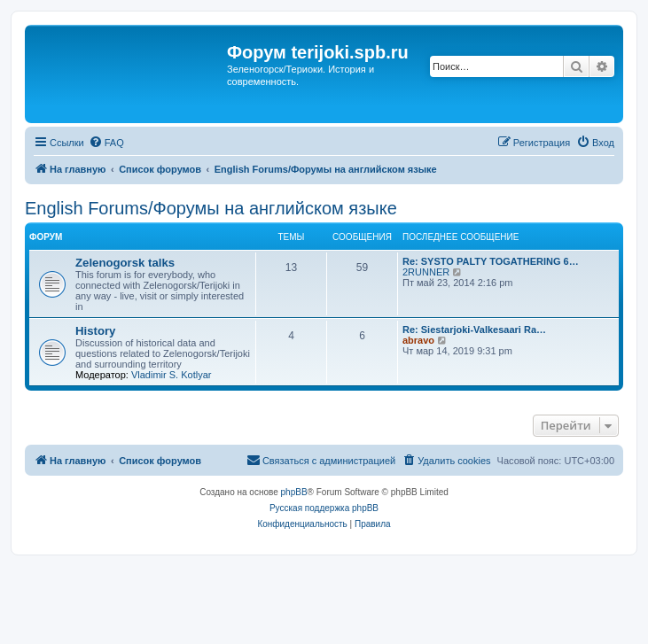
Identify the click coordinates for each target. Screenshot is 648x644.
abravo (418, 340)
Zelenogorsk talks (125, 263)
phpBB (294, 492)
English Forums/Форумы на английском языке (211, 208)
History (95, 331)
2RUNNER (426, 272)
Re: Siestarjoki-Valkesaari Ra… (474, 330)
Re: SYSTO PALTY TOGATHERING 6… (491, 261)
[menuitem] (106, 143)
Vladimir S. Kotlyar (171, 375)
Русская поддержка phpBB (324, 508)
